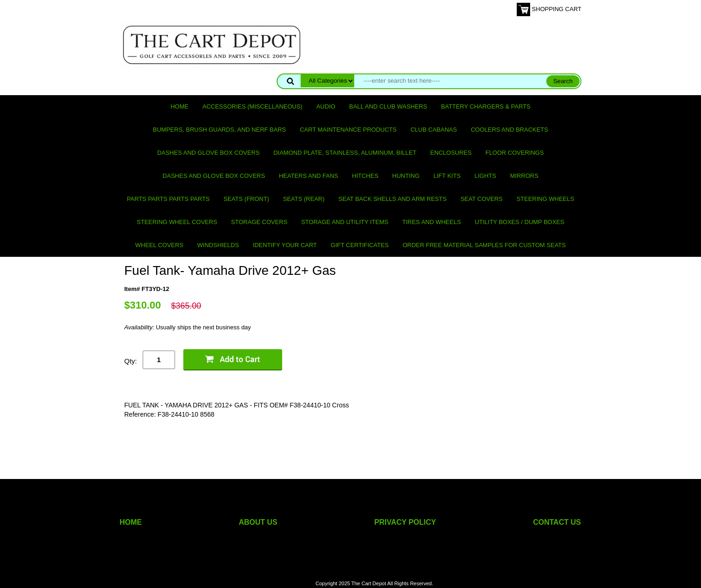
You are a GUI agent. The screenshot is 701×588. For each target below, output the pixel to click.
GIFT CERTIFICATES (360, 245)
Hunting (406, 176)
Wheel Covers (159, 245)
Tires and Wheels (432, 222)
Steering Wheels (545, 199)
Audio (326, 106)
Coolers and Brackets (509, 130)
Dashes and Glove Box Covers (208, 153)
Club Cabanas (434, 130)
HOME (131, 522)
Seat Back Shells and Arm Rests (393, 199)
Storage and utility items (345, 222)
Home (179, 106)
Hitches (365, 176)
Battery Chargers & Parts (486, 106)
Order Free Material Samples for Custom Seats (484, 245)
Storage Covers (259, 222)
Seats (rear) (304, 199)
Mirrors (524, 176)
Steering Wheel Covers (177, 222)
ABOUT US (258, 522)
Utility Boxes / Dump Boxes (520, 222)
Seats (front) (246, 199)
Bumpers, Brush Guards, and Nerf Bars (219, 130)
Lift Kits (447, 176)
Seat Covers (481, 199)
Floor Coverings (514, 153)
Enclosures (451, 153)
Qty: (131, 361)
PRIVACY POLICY (405, 522)
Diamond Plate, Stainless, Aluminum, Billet (345, 153)
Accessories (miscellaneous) (252, 106)
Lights (486, 176)
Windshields (218, 245)
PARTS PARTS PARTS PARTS (168, 199)
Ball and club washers (388, 106)
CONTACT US (557, 522)
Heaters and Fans (308, 176)
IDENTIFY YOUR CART (285, 245)
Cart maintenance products (348, 130)
